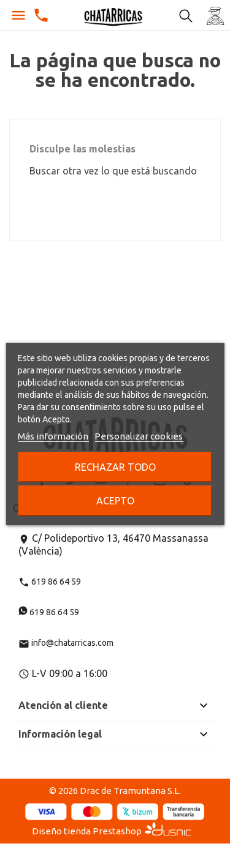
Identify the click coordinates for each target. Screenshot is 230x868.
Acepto (115, 501)
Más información (53, 436)
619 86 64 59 (50, 582)
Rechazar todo (115, 467)
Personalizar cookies (139, 436)
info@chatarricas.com (66, 643)
